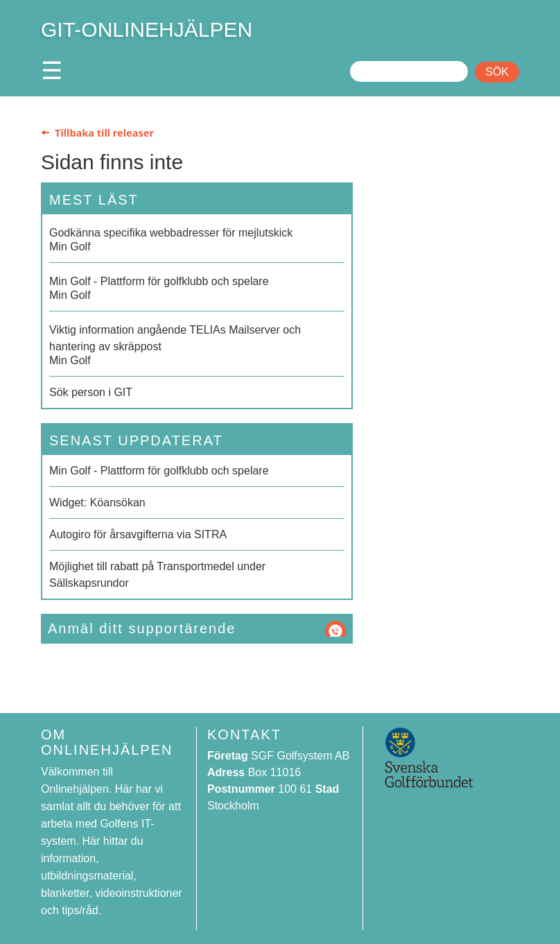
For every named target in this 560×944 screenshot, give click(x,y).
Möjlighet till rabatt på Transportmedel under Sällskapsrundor (157, 575)
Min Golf (197, 239)
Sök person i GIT (91, 392)
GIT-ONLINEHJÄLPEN (147, 29)
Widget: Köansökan (97, 503)
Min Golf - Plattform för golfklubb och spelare (159, 471)
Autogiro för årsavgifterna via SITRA (138, 534)
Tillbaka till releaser (104, 132)
